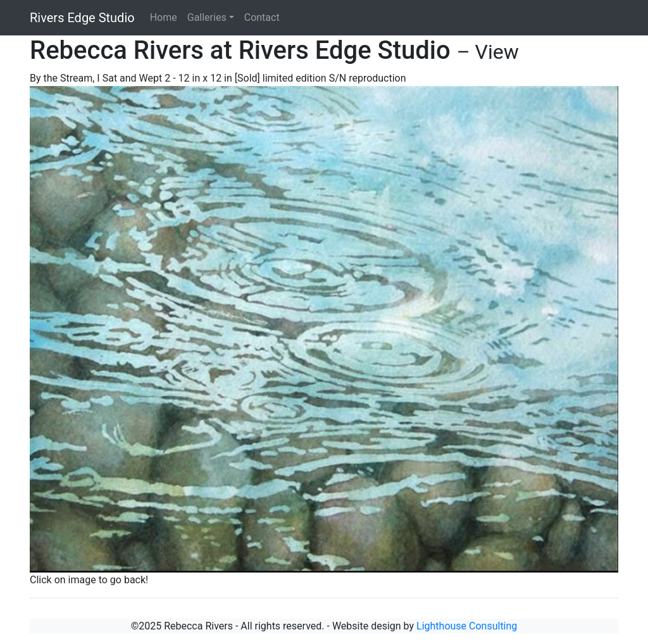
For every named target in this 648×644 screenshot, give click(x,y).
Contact (262, 17)
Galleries (207, 17)
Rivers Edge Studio (82, 18)
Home (164, 17)
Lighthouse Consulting (467, 626)
